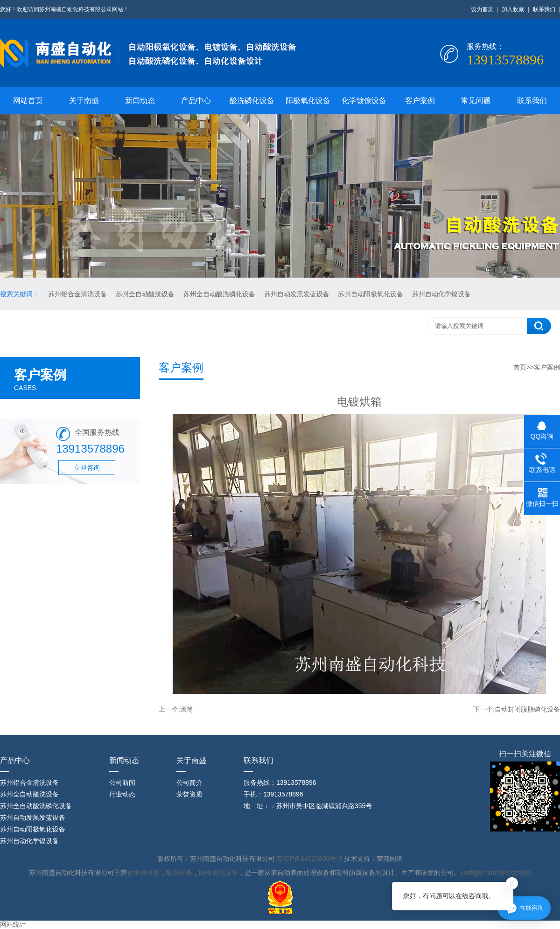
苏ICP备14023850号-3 (310, 859)
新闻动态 (140, 101)
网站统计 (13, 924)
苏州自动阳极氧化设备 (371, 294)
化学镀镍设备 (364, 101)
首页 (520, 367)
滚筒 (187, 709)
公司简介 (189, 782)
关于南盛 (84, 101)
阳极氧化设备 (308, 101)
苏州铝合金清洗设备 (78, 294)
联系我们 (544, 9)
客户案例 (420, 101)
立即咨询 (87, 468)
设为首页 (482, 9)
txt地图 (521, 873)
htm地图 (497, 873)
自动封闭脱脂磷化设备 (527, 709)
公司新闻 (122, 782)
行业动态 (122, 794)
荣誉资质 (189, 794)
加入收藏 (513, 9)
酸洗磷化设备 (252, 101)
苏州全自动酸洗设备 (146, 294)
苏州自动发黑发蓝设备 (298, 294)
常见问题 (476, 101)
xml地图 (472, 873)
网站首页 (28, 101)
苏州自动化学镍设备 (441, 294)
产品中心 (196, 101)
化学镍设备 (143, 873)
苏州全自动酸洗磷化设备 (220, 294)
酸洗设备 (179, 873)
